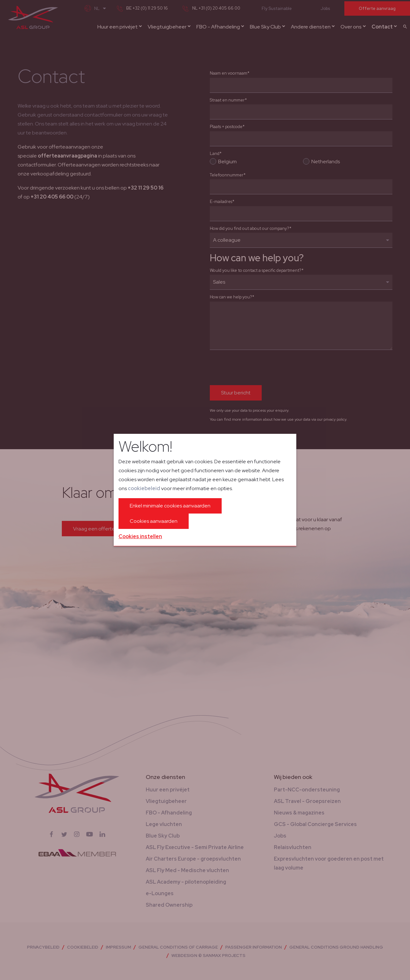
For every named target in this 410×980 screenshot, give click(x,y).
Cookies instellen (140, 536)
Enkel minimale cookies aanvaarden (170, 506)
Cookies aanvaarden (154, 521)
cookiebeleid (144, 488)
